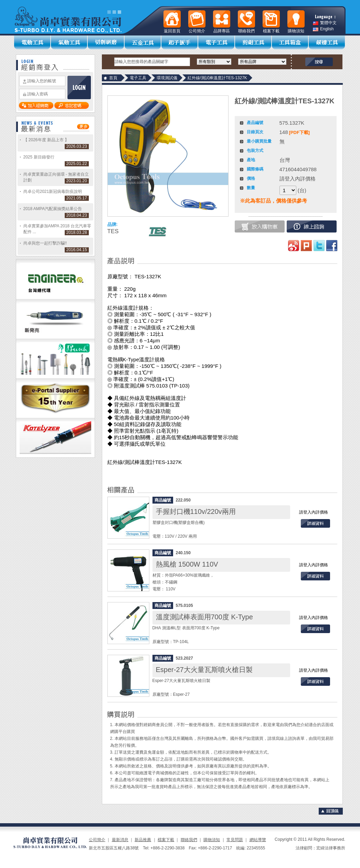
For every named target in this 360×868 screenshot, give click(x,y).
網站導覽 (258, 840)
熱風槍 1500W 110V (187, 564)
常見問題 (235, 840)
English (323, 29)
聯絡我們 (189, 840)
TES (113, 231)
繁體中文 (325, 23)
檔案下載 (166, 840)
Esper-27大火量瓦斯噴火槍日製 (204, 670)
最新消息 (120, 840)
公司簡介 (97, 840)
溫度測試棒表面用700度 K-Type (204, 617)
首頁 (113, 78)
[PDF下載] (300, 132)
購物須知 (212, 840)
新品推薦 (143, 840)
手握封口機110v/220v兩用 (196, 511)
